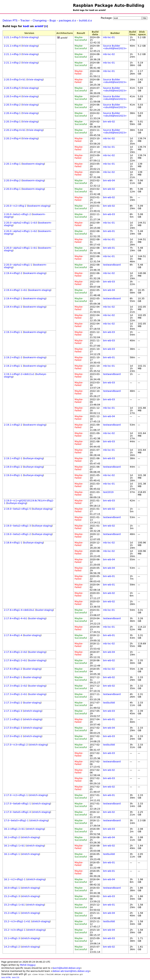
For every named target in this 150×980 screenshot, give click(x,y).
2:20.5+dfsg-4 (12, 96)
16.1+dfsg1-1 (12, 854)
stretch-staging (33, 711)
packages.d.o (67, 21)
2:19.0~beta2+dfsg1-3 (17, 526)
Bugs (53, 21)
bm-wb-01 (109, 231)
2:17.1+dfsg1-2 (13, 719)
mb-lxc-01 (109, 37)
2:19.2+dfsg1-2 (13, 357)
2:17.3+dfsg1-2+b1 (15, 694)
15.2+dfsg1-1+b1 (14, 905)
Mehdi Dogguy (28, 965)
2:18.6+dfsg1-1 (13, 543)
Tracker (25, 21)
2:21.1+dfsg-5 (12, 37)
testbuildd (109, 703)
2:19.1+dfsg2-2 (13, 425)
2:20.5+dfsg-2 (12, 105)
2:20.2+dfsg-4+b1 (15, 130)
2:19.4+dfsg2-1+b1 (15, 290)
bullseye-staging (33, 458)
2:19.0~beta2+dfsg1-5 (17, 509)
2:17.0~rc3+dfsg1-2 (16, 745)
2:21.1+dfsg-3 (12, 54)
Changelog (40, 21)
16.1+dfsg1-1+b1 (14, 846)
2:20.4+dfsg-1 (12, 113)
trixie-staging (30, 37)
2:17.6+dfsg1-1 (13, 677)
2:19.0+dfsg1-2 (13, 467)
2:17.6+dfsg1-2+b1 (15, 660)
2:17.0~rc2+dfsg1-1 (16, 795)
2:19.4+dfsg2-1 (13, 298)
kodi (26, 26)
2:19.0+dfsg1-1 (13, 475)
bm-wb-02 (109, 122)
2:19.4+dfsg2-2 (13, 273)
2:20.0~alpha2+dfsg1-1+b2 (20, 231)
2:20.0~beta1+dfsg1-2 (17, 214)
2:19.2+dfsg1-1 (13, 366)
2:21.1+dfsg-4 (12, 46)
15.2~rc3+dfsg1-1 (15, 930)
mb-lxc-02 (109, 54)
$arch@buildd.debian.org (66, 968)
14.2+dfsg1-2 (12, 947)
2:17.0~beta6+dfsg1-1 (17, 804)
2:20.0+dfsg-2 (12, 180)
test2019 (108, 492)
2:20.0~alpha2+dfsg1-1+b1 (20, 248)
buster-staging (45, 610)
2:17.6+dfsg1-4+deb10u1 (19, 610)
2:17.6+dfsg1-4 (13, 635)
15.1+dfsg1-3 (12, 938)
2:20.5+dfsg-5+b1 (15, 80)
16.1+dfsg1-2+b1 (14, 829)
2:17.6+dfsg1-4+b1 (15, 618)
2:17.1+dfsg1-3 (13, 711)
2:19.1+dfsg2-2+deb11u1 (19, 374)
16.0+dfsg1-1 (12, 888)
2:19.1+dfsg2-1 (13, 458)
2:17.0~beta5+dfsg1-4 (17, 812)
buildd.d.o (85, 21)
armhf (39, 26)
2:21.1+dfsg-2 (12, 63)
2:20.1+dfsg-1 (12, 164)
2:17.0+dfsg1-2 (13, 736)
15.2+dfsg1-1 (12, 913)
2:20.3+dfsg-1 (12, 122)
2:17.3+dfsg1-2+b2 (15, 686)
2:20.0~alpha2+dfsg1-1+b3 (20, 223)
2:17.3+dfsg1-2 (13, 703)
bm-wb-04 (109, 180)
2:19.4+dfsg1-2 (13, 307)
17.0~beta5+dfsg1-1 (16, 820)
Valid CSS (16, 977)
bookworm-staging (33, 164)
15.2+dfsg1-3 (12, 896)
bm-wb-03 (109, 214)
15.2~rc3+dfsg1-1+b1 (17, 921)
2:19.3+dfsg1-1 (13, 332)
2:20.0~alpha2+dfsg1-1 (18, 265)
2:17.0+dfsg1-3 (13, 728)
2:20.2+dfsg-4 (12, 138)
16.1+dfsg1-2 (12, 837)
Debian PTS (10, 21)
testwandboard (112, 265)
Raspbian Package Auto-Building (109, 6)
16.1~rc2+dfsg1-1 (15, 879)
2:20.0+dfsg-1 (12, 189)
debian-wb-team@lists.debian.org (71, 971)
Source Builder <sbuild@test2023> (115, 47)
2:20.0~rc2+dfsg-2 (15, 206)
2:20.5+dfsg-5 (12, 88)
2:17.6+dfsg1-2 (13, 669)
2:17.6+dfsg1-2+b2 (15, 652)
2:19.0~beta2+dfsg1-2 (17, 534)
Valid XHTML (6, 977)
